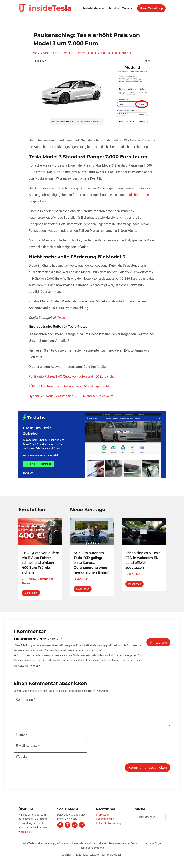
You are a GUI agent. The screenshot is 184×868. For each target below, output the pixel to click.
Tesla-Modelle (92, 9)
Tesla (61, 318)
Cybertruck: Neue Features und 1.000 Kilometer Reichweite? (72, 396)
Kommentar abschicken (148, 768)
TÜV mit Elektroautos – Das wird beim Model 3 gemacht (69, 386)
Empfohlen (30, 579)
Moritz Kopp (51, 53)
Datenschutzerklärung (108, 823)
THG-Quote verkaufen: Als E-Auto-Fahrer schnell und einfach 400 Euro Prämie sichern (40, 563)
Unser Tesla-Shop (151, 8)
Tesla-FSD (81, 579)
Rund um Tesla (119, 9)
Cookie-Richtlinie (105, 819)
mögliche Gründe (137, 195)
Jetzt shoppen (38, 464)
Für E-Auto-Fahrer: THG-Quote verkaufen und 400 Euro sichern (73, 376)
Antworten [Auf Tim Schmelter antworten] (158, 642)
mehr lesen (31, 593)
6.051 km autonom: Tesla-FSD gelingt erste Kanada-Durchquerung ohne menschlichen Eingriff (91, 563)
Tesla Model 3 (99, 53)
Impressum (102, 815)
